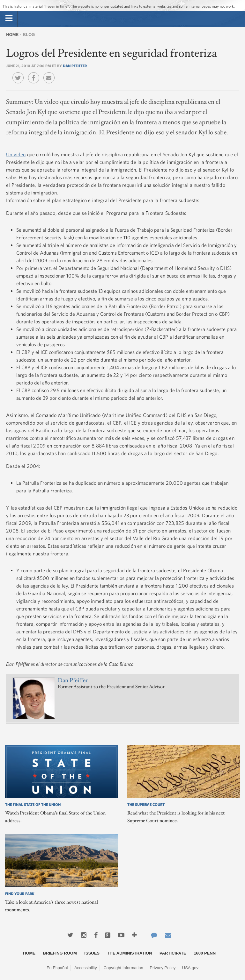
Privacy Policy (163, 968)
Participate (173, 953)
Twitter (20, 73)
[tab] (9, 18)
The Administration (130, 953)
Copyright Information (123, 968)
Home (12, 35)
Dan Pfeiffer (75, 66)
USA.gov (190, 968)
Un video (16, 154)
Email (51, 73)
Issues (92, 953)
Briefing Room (60, 953)
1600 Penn (205, 953)
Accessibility (86, 968)
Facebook (35, 73)
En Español (57, 968)
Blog (29, 35)
